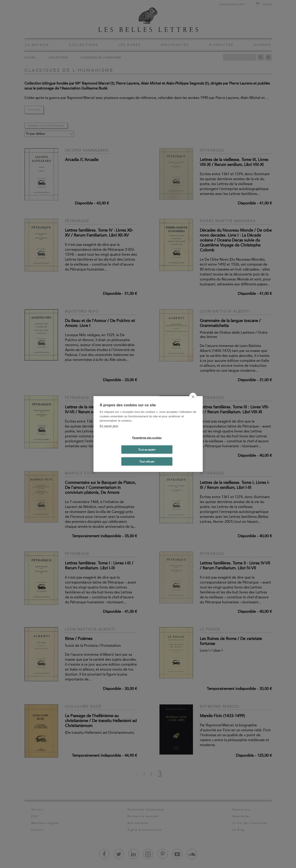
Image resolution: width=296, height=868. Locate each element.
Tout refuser (147, 461)
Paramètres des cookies (147, 438)
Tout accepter (147, 450)
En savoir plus (109, 426)
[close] (193, 397)
